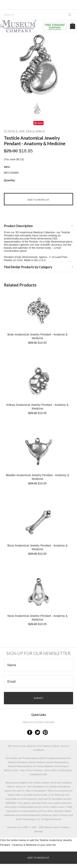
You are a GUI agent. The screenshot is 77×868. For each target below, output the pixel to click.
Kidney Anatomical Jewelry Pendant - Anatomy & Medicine (37, 407)
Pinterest (45, 732)
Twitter (37, 732)
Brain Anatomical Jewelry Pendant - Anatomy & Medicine (37, 336)
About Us (21, 787)
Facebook (30, 732)
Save (40, 123)
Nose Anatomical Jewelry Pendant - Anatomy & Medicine (37, 618)
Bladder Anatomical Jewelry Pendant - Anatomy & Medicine (37, 477)
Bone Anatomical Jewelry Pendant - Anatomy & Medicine (37, 547)
